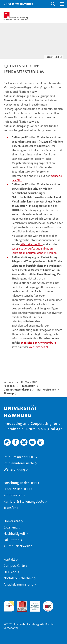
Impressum (28, 386)
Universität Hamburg (18, 4)
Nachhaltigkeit (14, 534)
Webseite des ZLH (31, 244)
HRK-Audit (33, 605)
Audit (20, 603)
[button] (53, 4)
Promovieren (13, 495)
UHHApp (10, 572)
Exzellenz (11, 527)
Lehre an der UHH (17, 489)
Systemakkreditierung (48, 603)
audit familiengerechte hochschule (9, 606)
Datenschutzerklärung (17, 390)
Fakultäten (12, 540)
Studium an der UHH (19, 457)
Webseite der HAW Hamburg (39, 343)
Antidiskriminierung (18, 584)
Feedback (9, 386)
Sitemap (9, 393)
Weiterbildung (14, 469)
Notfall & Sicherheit (18, 578)
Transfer (10, 508)
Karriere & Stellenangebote (24, 501)
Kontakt (9, 559)
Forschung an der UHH (20, 483)
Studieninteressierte (19, 463)
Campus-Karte (14, 566)
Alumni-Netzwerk (17, 546)
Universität (12, 521)
